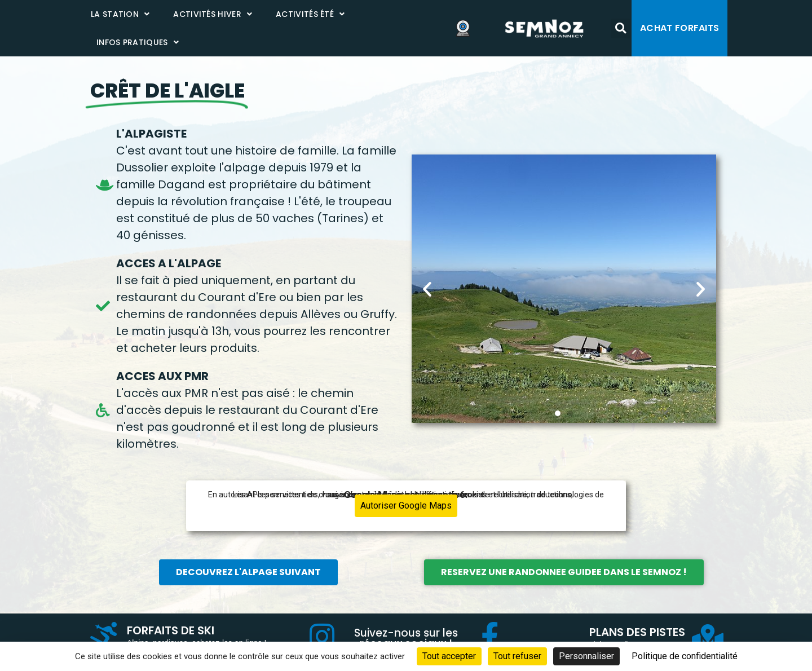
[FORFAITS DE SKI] (104, 636)
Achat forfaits (679, 28)
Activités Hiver (213, 14)
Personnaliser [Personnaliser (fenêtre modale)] (586, 656)
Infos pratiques (138, 42)
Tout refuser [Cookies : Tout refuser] (517, 656)
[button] (621, 28)
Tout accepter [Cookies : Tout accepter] (449, 656)
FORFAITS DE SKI (171, 630)
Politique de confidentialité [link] (685, 656)
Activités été (310, 14)
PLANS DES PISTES (637, 632)
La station (120, 14)
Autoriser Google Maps (406, 506)
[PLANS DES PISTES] (708, 638)
